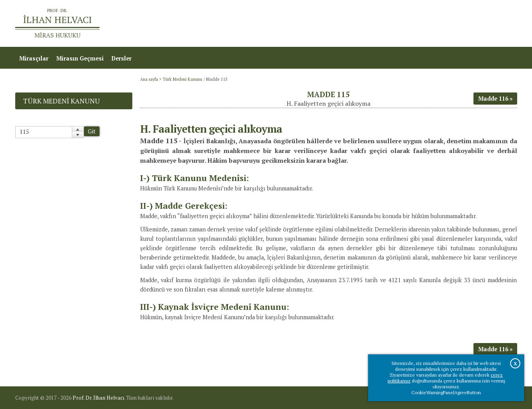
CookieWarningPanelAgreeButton (446, 392)
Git (92, 131)
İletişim (503, 24)
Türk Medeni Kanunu (182, 79)
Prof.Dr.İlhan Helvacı (455, 24)
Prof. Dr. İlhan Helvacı (98, 398)
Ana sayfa (404, 24)
